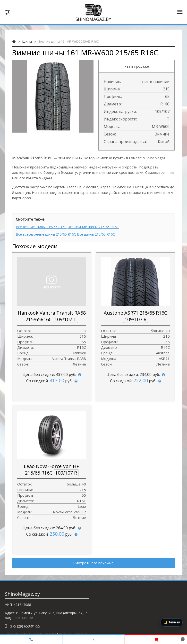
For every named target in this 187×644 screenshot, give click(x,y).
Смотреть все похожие (93, 561)
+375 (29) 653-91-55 (24, 625)
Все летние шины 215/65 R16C (43, 226)
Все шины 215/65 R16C (104, 233)
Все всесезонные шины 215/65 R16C (48, 233)
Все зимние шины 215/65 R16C (101, 226)
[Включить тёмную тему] (172, 622)
